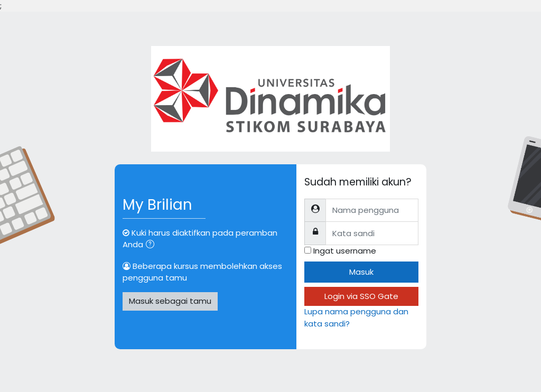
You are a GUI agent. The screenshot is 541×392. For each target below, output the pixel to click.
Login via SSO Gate (361, 296)
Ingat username (345, 251)
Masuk (361, 272)
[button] (152, 245)
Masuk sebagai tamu (170, 301)
